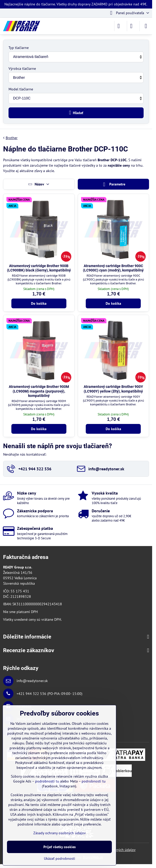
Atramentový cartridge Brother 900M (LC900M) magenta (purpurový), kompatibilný (39, 391)
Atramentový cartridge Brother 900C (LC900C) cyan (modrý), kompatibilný (113, 268)
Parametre (113, 185)
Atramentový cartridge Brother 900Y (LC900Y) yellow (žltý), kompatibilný (113, 389)
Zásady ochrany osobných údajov (60, 833)
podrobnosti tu (47, 781)
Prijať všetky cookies (60, 847)
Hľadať (76, 113)
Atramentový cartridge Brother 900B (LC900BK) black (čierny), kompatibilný (39, 268)
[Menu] (146, 26)
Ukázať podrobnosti (60, 858)
